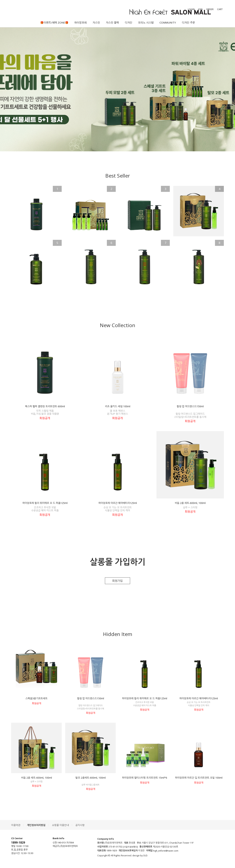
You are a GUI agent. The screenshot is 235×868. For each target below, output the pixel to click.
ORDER (210, 9)
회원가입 (117, 581)
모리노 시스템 (146, 22)
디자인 (128, 22)
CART (220, 9)
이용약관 (16, 825)
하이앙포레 (80, 22)
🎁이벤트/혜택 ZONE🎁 (54, 22)
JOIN (200, 9)
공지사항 (80, 825)
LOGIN (191, 9)
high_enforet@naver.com (166, 851)
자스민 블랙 (112, 22)
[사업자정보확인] (130, 847)
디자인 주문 (188, 22)
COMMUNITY (168, 22)
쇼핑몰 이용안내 (60, 825)
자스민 (96, 22)
